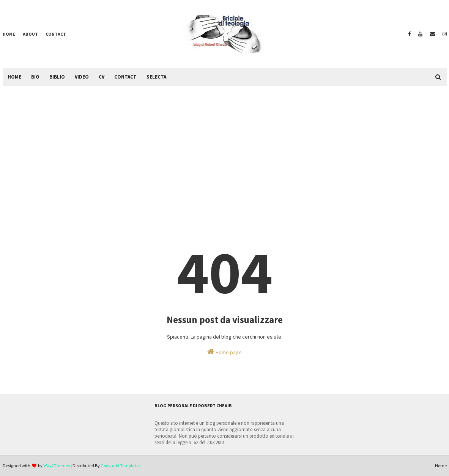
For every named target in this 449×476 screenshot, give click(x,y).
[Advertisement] (224, 143)
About (30, 34)
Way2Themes (57, 466)
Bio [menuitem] (35, 77)
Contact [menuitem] (125, 77)
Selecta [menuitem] (156, 77)
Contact (56, 34)
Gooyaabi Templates (121, 466)
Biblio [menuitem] (57, 77)
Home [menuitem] (14, 77)
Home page (224, 352)
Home (9, 34)
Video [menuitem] (82, 77)
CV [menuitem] (102, 77)
